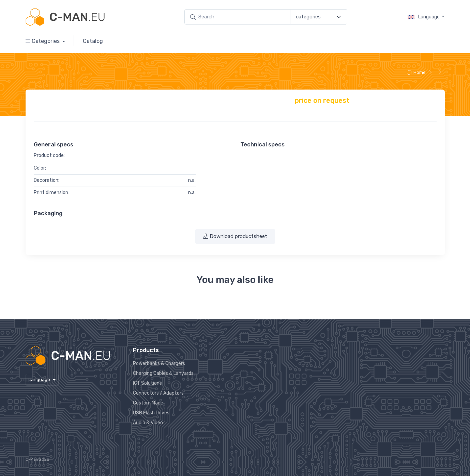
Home (416, 72)
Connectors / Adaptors (158, 393)
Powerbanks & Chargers (159, 363)
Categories (43, 41)
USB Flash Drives (151, 413)
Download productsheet (235, 236)
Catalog (93, 41)
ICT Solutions (147, 383)
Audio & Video (148, 423)
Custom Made (148, 403)
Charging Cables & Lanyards (163, 373)
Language (424, 17)
